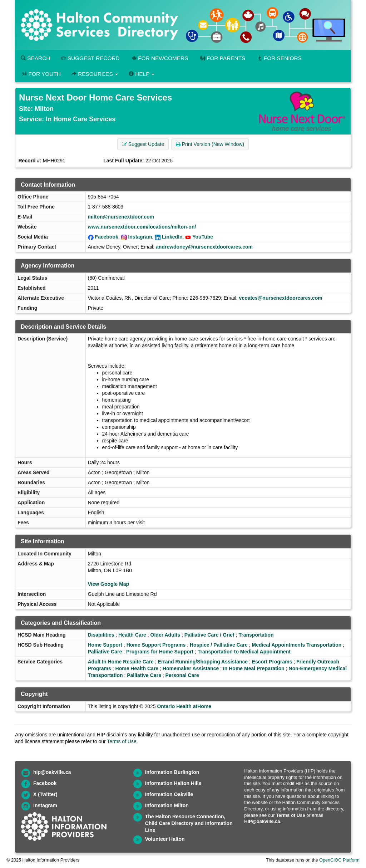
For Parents (222, 58)
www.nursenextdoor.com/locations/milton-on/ (142, 227)
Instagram (140, 237)
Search (35, 58)
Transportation (256, 635)
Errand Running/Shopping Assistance (203, 662)
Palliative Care (105, 652)
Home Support (105, 645)
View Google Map (109, 584)
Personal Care (182, 675)
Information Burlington (172, 772)
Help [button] (142, 74)
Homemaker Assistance (191, 668)
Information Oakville (169, 794)
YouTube (203, 237)
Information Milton (167, 805)
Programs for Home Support (160, 652)
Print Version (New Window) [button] (210, 144)
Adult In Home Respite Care (121, 662)
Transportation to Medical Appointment (244, 652)
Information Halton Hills (173, 783)
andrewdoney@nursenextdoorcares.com (204, 247)
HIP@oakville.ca (262, 821)
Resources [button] (95, 74)
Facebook (106, 237)
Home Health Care (137, 668)
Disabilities (101, 635)
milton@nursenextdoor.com (121, 217)
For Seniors (279, 58)
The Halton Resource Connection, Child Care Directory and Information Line (189, 823)
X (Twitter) (45, 794)
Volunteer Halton (165, 839)
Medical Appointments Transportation (297, 645)
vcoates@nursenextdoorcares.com (281, 298)
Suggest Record (90, 58)
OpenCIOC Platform (339, 860)
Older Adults (165, 635)
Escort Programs (272, 662)
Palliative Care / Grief (209, 635)
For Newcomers (159, 58)
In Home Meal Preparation (254, 668)
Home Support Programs (156, 645)
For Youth (41, 74)
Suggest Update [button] (143, 144)
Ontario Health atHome (184, 706)
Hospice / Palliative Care (219, 645)
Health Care (132, 635)
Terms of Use (122, 741)
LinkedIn (172, 237)
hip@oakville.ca (52, 772)
